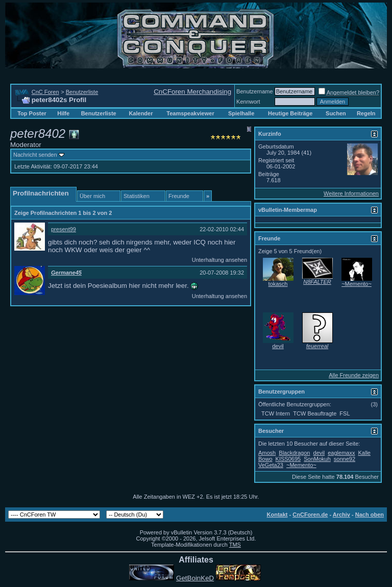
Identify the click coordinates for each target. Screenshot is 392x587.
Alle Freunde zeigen (354, 375)
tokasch (278, 284)
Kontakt (277, 515)
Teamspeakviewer (190, 113)
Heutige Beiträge (290, 113)
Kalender (141, 113)
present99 (64, 229)
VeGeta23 (271, 465)
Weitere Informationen (351, 193)
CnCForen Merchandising (192, 92)
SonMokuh (317, 459)
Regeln (366, 113)
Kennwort (248, 102)
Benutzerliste (82, 92)
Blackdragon (294, 453)
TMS (235, 545)
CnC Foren (45, 92)
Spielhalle (241, 113)
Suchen (336, 113)
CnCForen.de (310, 515)
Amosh (267, 453)
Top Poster (32, 113)
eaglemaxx (341, 453)
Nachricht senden (35, 155)
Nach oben (370, 515)
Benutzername (255, 91)
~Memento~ (357, 284)
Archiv (341, 515)
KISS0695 (288, 459)
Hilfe (63, 113)
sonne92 (345, 459)
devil (278, 346)
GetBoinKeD (195, 578)
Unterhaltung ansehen (219, 260)
